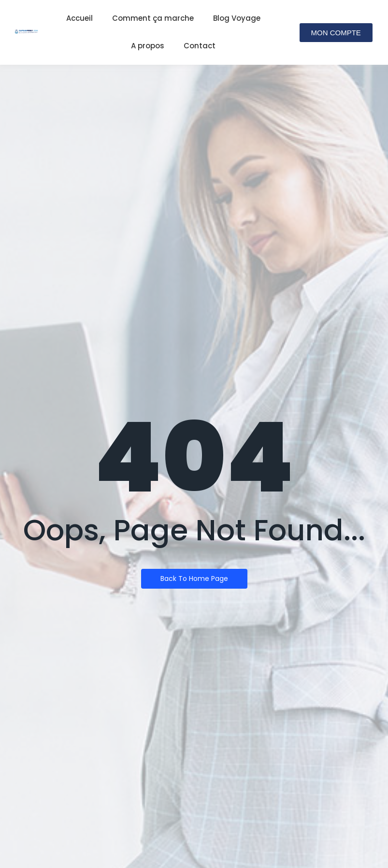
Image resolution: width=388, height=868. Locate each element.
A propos (148, 46)
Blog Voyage (237, 18)
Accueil (79, 18)
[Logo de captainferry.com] (26, 32)
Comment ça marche (153, 18)
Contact (200, 46)
